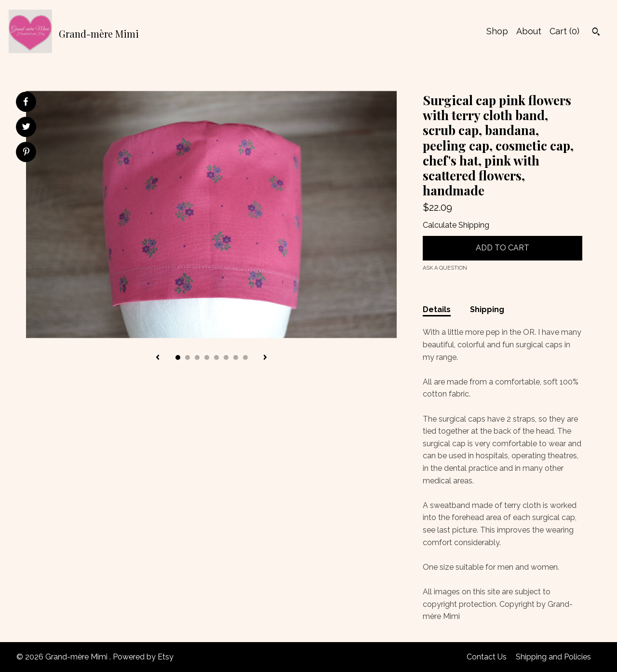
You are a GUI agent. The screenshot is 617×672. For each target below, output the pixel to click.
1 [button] (178, 357)
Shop (497, 31)
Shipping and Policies (553, 657)
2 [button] (188, 357)
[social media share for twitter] (26, 128)
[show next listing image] (265, 358)
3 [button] (197, 357)
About (529, 31)
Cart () (564, 31)
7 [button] (236, 357)
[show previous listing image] (158, 358)
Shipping (487, 309)
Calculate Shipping (456, 225)
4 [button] (207, 357)
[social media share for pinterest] (26, 153)
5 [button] (216, 357)
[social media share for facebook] (26, 102)
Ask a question (445, 268)
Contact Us (487, 657)
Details (437, 309)
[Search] (596, 33)
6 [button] (226, 357)
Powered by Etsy (143, 657)
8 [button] (245, 357)
